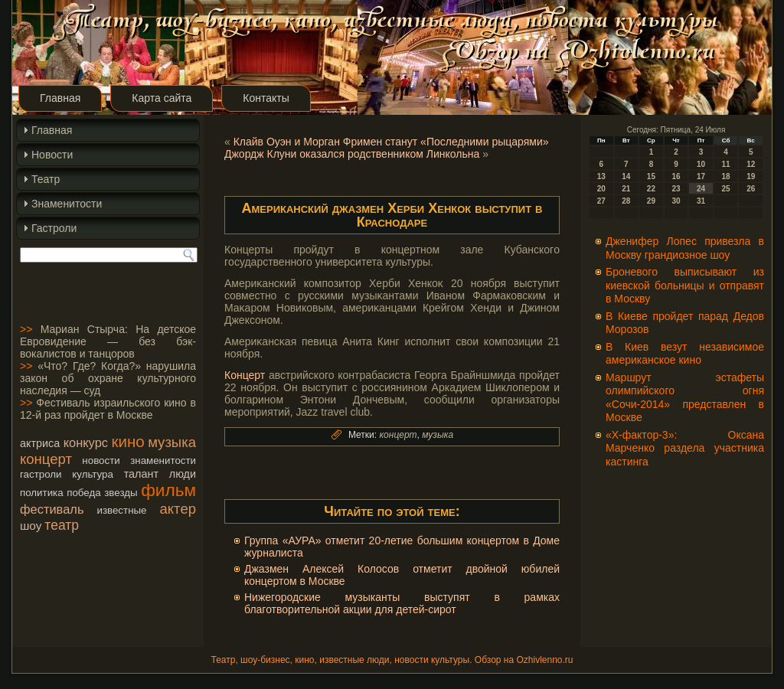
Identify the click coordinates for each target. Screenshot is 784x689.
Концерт (245, 375)
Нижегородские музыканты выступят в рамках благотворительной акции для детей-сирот (402, 603)
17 (701, 176)
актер (178, 509)
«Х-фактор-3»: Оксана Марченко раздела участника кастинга (685, 448)
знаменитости (163, 460)
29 (651, 201)
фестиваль (52, 509)
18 (726, 176)
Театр (46, 179)
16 (676, 176)
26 (751, 189)
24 (701, 189)
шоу (31, 526)
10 (701, 164)
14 (626, 176)
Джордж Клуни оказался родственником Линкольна (352, 154)
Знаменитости (67, 204)
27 (601, 201)
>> (26, 329)
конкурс (86, 442)
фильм (168, 490)
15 (651, 176)
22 (651, 189)
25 (726, 189)
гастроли (41, 474)
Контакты (266, 98)
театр (62, 525)
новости (101, 460)
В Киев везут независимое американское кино (685, 354)
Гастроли (54, 228)
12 (751, 164)
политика (42, 493)
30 (676, 201)
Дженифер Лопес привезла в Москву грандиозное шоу (685, 248)
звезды (121, 493)
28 (626, 201)
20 (601, 189)
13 (601, 176)
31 (701, 201)
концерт (46, 459)
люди (183, 474)
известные (121, 510)
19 (751, 176)
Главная (60, 98)
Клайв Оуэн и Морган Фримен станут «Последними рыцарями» (391, 142)
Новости (52, 155)
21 (626, 189)
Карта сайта (162, 98)
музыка (172, 442)
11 (726, 164)
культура (93, 474)
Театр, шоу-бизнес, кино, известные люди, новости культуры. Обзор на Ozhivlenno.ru (392, 660)
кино (127, 441)
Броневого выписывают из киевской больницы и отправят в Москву (685, 285)
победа (83, 493)
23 (676, 189)
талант (141, 474)
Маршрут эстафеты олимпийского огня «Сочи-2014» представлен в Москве (685, 398)
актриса (40, 443)
